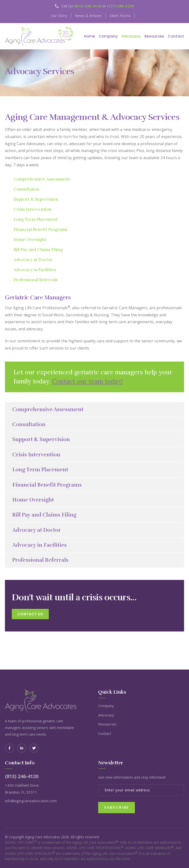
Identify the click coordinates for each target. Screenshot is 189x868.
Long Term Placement (36, 219)
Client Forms (120, 15)
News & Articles (88, 15)
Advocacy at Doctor (33, 260)
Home (89, 36)
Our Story (59, 15)
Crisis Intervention (33, 209)
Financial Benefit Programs (40, 229)
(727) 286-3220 (121, 6)
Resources (154, 36)
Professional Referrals (36, 280)
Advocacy (131, 36)
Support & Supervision (36, 199)
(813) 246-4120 (88, 6)
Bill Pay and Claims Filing (38, 250)
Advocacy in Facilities (35, 270)
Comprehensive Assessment (42, 179)
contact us (30, 614)
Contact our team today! (87, 381)
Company (108, 36)
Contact (176, 36)
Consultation (27, 189)
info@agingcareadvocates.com (31, 801)
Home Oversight (30, 239)
